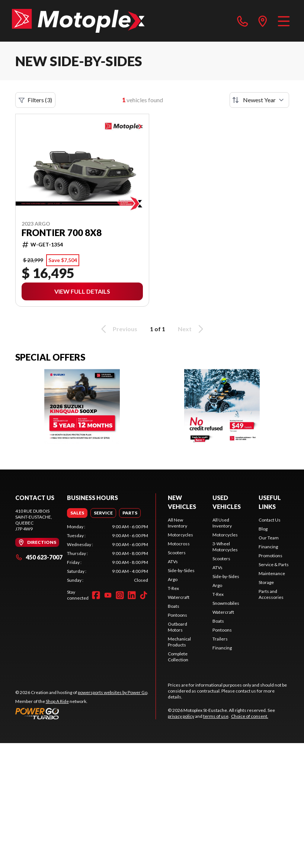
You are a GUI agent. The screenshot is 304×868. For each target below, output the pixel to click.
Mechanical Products (179, 642)
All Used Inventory (222, 523)
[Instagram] (120, 595)
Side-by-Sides (181, 570)
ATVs (173, 562)
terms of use (216, 716)
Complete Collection (178, 657)
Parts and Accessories (271, 594)
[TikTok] (144, 595)
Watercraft (179, 597)
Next (192, 329)
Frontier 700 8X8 (62, 233)
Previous (118, 329)
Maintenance (272, 573)
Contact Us (270, 520)
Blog (263, 529)
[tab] (77, 513)
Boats (174, 606)
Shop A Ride (57, 701)
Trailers (220, 639)
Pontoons (177, 615)
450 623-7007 (39, 557)
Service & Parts (274, 564)
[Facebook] (96, 595)
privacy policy (181, 716)
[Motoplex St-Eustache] (78, 21)
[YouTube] (108, 595)
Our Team (269, 538)
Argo (173, 579)
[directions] (263, 21)
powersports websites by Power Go (113, 692)
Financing (222, 648)
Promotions (271, 556)
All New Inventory (177, 523)
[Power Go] (82, 713)
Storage (266, 582)
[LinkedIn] (132, 595)
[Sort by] (259, 100)
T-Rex (173, 588)
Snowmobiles (226, 603)
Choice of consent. (250, 716)
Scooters (177, 553)
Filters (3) (35, 100)
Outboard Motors (177, 627)
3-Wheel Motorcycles (225, 547)
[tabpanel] (108, 554)
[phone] (243, 21)
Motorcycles (180, 535)
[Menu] (284, 21)
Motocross (179, 544)
